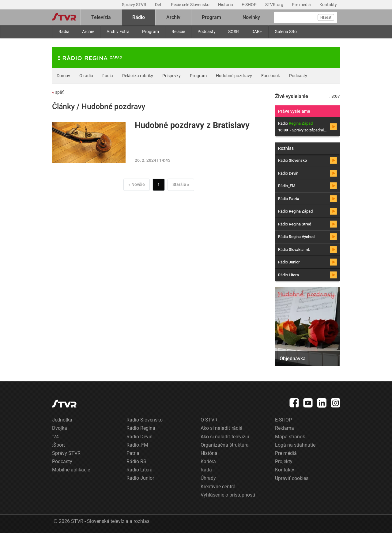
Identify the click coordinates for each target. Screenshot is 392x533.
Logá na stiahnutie (295, 445)
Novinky (251, 17)
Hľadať (326, 17)
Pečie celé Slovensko (191, 5)
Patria (133, 453)
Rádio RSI (137, 461)
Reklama (285, 428)
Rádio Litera (139, 470)
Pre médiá (302, 5)
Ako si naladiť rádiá (222, 428)
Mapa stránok (290, 437)
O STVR (209, 420)
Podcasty (207, 32)
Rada (206, 470)
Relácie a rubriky (138, 76)
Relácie (178, 32)
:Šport (58, 445)
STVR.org (275, 5)
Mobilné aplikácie (71, 470)
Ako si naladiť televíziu (225, 437)
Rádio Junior (140, 478)
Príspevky (171, 76)
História (226, 5)
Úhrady (208, 478)
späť (58, 92)
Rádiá (64, 32)
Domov (63, 76)
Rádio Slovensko (145, 420)
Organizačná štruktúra (225, 445)
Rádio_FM (137, 445)
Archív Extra (118, 32)
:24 (55, 437)
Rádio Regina (141, 428)
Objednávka (293, 359)
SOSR (234, 32)
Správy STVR (135, 5)
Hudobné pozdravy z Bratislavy (192, 125)
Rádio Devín (139, 437)
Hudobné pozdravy (234, 76)
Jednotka (62, 420)
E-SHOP (250, 5)
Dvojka (60, 428)
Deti (159, 5)
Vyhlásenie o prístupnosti (228, 495)
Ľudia (108, 76)
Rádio (139, 17)
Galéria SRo (286, 32)
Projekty (284, 461)
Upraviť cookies (292, 478)
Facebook (271, 76)
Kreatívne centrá (218, 487)
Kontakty (328, 5)
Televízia (101, 17)
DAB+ (257, 32)
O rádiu (86, 76)
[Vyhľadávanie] (305, 17)
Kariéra (208, 461)
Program (151, 32)
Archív (88, 32)
